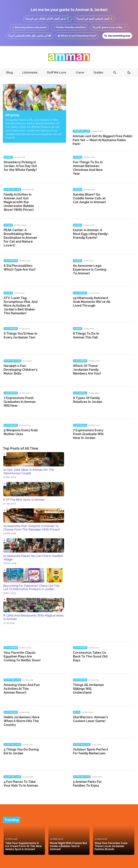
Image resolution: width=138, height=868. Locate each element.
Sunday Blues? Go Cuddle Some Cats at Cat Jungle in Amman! (89, 198)
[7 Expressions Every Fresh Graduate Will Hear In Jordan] (124, 434)
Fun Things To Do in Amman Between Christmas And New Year (88, 168)
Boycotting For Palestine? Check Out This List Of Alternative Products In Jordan (31, 587)
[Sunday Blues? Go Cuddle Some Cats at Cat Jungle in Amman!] (124, 198)
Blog (10, 72)
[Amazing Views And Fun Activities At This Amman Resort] (54, 689)
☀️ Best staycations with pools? (29, 27)
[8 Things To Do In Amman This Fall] (124, 338)
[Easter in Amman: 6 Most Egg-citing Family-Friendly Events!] (124, 234)
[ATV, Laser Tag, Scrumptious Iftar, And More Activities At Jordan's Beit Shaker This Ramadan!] (54, 302)
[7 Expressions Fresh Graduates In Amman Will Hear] (54, 402)
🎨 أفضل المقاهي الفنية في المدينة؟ (94, 19)
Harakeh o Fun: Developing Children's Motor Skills (21, 370)
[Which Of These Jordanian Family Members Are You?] (124, 370)
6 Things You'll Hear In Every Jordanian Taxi (20, 335)
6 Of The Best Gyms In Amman (24, 500)
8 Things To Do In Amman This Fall (86, 335)
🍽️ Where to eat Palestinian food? (77, 36)
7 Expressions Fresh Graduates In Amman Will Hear (20, 402)
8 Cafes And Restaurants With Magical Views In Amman (33, 617)
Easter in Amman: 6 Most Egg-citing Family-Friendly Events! (91, 234)
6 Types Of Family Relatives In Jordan (88, 400)
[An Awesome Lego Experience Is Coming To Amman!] (124, 270)
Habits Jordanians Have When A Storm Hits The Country (22, 721)
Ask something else (117, 36)
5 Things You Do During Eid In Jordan (21, 751)
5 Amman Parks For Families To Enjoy (87, 784)
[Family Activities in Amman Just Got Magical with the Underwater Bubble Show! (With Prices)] (54, 198)
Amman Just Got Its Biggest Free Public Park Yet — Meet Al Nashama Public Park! (103, 140)
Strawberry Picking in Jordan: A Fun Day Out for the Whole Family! (20, 166)
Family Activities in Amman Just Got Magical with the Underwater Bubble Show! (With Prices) (19, 202)
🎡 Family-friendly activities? (70, 27)
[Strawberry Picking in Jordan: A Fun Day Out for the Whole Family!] (54, 166)
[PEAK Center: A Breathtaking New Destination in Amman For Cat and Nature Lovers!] (54, 234)
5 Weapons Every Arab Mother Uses (21, 432)
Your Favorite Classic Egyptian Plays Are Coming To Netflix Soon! (22, 656)
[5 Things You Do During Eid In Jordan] (54, 753)
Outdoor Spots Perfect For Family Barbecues (91, 751)
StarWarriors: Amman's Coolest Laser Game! (90, 719)
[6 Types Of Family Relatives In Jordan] (124, 402)
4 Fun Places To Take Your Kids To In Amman (21, 784)
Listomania (30, 72)
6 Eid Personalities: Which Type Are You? (20, 268)
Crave (80, 72)
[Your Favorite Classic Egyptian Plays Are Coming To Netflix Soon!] (54, 657)
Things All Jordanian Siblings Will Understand (88, 689)
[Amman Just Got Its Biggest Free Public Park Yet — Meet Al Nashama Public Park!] (103, 106)
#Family (13, 115)
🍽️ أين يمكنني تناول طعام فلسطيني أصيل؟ (30, 36)
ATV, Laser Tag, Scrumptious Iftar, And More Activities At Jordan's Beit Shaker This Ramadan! (21, 306)
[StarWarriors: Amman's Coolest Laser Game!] (124, 721)
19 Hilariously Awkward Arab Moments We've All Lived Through (91, 302)
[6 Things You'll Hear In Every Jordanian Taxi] (54, 338)
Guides (98, 72)
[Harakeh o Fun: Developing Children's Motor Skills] (54, 370)
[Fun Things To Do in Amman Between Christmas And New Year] (124, 166)
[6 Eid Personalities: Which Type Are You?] (54, 270)
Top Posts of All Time (21, 448)
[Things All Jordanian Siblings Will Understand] (124, 689)
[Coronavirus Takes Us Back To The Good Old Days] (124, 657)
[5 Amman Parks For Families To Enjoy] (124, 786)
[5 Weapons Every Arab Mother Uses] (54, 434)
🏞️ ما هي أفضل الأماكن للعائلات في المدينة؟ (47, 19)
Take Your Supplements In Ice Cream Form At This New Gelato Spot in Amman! (24, 846)
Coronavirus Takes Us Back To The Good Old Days (90, 656)
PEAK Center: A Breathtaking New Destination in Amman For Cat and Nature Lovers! (20, 238)
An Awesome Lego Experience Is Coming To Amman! (90, 269)
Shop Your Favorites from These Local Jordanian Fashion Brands (111, 846)
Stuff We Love (56, 72)
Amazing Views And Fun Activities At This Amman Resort (22, 689)
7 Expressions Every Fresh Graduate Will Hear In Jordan (88, 434)
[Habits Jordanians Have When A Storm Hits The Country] (54, 721)
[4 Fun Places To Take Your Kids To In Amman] (54, 786)
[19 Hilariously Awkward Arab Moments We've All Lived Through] (124, 302)
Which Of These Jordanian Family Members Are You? (87, 370)
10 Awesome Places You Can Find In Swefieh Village (33, 558)
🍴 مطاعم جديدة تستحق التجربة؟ (109, 27)
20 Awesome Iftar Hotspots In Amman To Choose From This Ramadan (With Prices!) (32, 528)
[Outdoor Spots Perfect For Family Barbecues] (124, 753)
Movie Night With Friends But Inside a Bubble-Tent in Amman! (69, 846)
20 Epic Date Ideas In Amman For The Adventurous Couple (29, 471)
